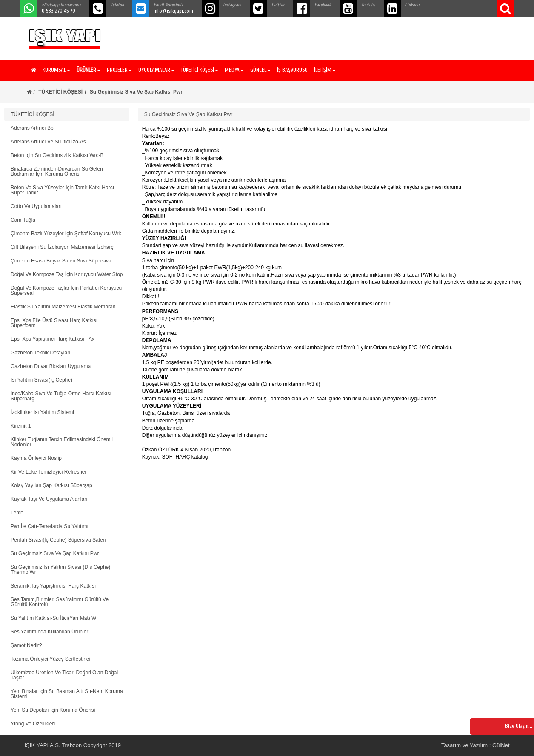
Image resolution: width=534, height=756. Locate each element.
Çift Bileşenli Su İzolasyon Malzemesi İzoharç (62, 247)
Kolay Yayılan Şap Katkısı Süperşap (51, 485)
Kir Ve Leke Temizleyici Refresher (49, 472)
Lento (17, 513)
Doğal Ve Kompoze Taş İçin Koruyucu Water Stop (67, 274)
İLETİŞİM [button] (325, 70)
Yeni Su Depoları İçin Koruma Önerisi (53, 710)
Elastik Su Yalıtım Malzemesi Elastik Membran (63, 307)
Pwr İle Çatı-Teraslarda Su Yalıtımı (50, 526)
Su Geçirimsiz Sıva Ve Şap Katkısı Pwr (55, 553)
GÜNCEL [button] (260, 70)
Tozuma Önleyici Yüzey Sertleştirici (50, 659)
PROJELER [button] (119, 70)
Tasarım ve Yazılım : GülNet (475, 745)
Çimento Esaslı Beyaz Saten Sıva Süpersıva (61, 261)
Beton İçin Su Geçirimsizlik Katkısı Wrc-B (57, 155)
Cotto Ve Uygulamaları (36, 206)
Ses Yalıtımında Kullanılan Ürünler (49, 632)
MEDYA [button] (234, 70)
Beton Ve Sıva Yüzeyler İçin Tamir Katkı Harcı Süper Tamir (62, 190)
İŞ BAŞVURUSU (292, 70)
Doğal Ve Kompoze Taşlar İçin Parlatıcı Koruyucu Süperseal (66, 291)
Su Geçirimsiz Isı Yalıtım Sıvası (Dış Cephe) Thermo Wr (60, 570)
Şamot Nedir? (26, 645)
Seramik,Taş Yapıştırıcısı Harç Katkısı (53, 586)
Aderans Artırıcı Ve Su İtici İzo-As (48, 142)
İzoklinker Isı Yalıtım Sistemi (42, 412)
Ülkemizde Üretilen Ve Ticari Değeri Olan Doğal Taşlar (64, 675)
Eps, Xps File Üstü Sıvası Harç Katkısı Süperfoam (54, 323)
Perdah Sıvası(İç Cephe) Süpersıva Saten (58, 540)
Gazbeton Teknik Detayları (41, 353)
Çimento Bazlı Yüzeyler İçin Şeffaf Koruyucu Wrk (66, 234)
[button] (87, 70)
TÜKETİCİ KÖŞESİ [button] (200, 70)
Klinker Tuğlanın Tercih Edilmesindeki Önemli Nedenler (62, 442)
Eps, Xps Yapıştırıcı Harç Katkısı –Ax (53, 339)
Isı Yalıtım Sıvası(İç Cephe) (41, 380)
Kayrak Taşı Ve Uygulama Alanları (49, 499)
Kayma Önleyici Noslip (36, 458)
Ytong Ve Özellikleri (33, 724)
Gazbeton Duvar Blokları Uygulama (51, 366)
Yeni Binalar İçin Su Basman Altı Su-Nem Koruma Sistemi (67, 694)
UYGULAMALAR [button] (156, 70)
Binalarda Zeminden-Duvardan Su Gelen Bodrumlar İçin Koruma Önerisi (57, 171)
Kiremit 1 (21, 426)
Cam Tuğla (23, 220)
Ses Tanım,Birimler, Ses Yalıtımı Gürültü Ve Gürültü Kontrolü (60, 602)
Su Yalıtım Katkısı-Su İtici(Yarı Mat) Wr (54, 618)
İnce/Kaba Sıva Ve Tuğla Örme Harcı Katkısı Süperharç (61, 396)
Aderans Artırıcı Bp (32, 128)
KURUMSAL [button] (56, 70)
